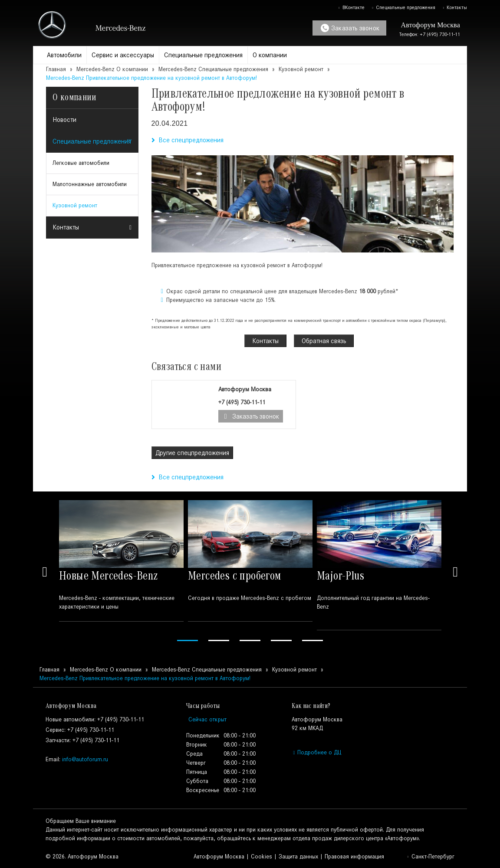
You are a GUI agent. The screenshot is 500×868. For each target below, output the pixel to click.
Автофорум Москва (219, 857)
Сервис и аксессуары (123, 55)
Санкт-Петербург (431, 857)
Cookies (262, 857)
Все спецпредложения (187, 140)
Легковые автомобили (81, 163)
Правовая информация (354, 857)
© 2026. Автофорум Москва (82, 857)
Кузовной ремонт (301, 69)
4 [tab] (281, 640)
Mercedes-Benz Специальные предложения (214, 69)
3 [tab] (250, 640)
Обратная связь (324, 341)
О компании (270, 55)
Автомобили (64, 55)
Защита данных (298, 857)
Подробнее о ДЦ (316, 752)
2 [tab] (219, 640)
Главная (56, 69)
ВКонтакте (351, 7)
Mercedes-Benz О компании (112, 69)
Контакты (455, 7)
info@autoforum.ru (85, 759)
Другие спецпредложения (192, 453)
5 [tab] (312, 640)
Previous (45, 572)
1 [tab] (187, 640)
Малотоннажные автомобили (90, 184)
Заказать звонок (350, 28)
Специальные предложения (403, 7)
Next (455, 572)
